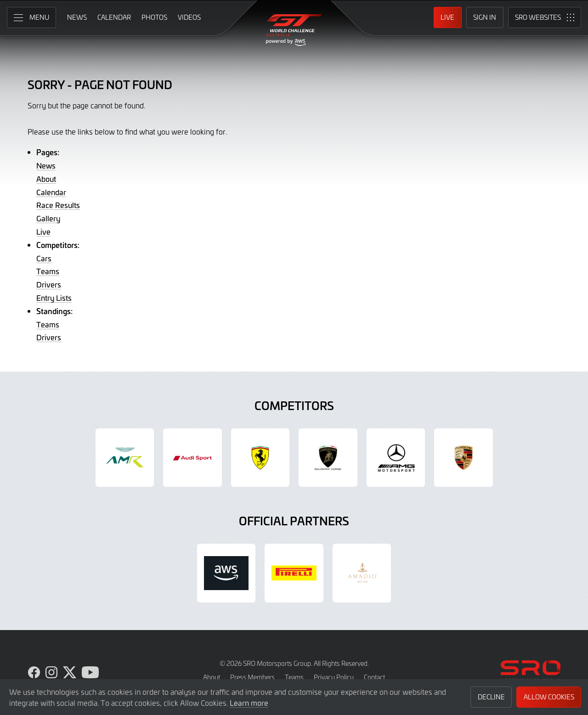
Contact (374, 677)
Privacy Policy (334, 677)
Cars (44, 258)
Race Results (58, 205)
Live (43, 231)
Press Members (252, 677)
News (46, 165)
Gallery (48, 218)
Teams (48, 271)
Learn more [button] (249, 703)
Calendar (51, 192)
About (46, 179)
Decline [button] (491, 697)
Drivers (49, 284)
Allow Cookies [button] (549, 697)
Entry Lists (54, 298)
